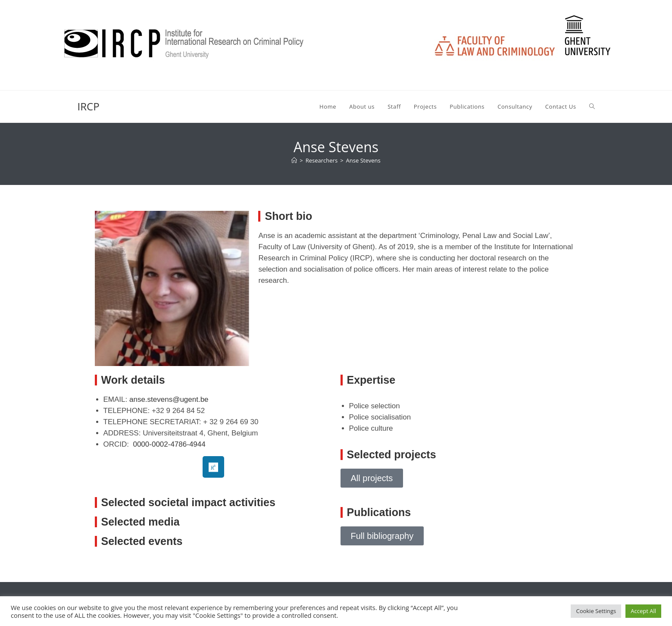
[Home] (294, 160)
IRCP (89, 106)
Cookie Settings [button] (596, 611)
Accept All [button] (643, 611)
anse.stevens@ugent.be (169, 399)
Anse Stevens (363, 160)
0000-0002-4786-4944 (169, 444)
